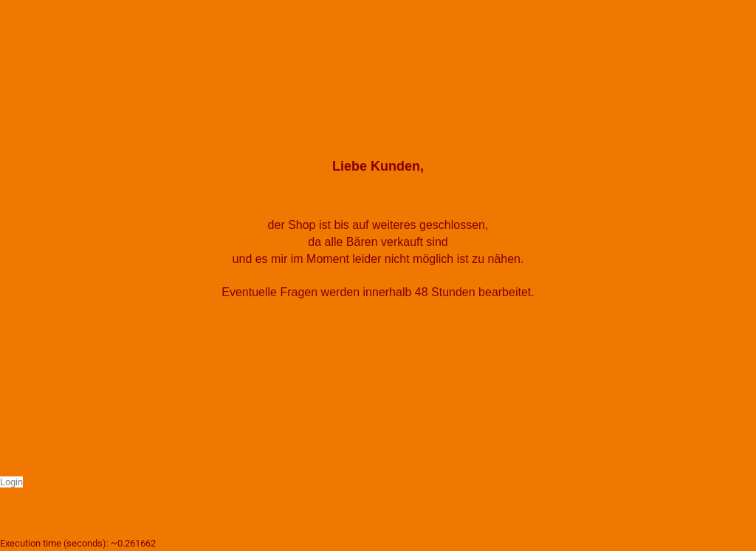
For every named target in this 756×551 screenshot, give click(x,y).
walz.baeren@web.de (378, 309)
